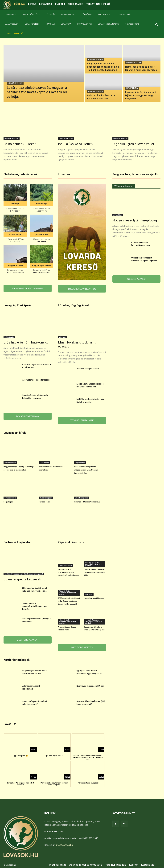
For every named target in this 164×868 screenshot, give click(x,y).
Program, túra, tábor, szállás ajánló (135, 174)
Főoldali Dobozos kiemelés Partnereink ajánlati (24, 574)
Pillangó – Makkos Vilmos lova (87, 502)
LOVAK (32, 4)
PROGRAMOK (76, 4)
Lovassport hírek (15, 433)
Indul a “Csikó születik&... (77, 144)
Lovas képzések (32, 24)
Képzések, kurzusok (71, 542)
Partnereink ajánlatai (17, 542)
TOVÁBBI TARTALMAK (28, 416)
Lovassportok (10, 463)
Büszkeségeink (46, 498)
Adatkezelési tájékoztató (86, 865)
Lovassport (11, 14)
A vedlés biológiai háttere (88, 369)
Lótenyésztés (105, 14)
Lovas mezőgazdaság (108, 24)
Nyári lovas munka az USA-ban (90, 686)
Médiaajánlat (57, 865)
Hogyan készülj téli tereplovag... (136, 220)
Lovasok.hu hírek (15, 83)
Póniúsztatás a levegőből (88, 783)
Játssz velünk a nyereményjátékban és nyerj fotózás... (35, 606)
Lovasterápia (132, 88)
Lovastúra (66, 24)
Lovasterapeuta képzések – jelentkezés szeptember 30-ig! (94, 572)
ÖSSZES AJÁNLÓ (136, 279)
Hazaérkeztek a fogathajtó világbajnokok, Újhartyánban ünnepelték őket (86, 470)
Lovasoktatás (124, 14)
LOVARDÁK (46, 4)
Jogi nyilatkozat (116, 865)
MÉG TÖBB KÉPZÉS (82, 647)
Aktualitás (118, 215)
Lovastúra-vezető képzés (94, 598)
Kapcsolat (148, 865)
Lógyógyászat (68, 14)
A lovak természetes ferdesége (36, 380)
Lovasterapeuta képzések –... (25, 579)
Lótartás (50, 14)
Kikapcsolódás (132, 24)
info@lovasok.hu (64, 845)
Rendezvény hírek (31, 14)
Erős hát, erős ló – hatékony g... (27, 342)
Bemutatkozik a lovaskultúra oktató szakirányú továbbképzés (69, 572)
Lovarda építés (84, 24)
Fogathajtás (80, 463)
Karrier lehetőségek (17, 660)
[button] (157, 25)
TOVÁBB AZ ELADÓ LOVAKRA (28, 288)
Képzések (89, 594)
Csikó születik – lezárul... (22, 144)
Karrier (133, 865)
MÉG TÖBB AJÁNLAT (27, 640)
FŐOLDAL (20, 4)
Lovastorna (44, 463)
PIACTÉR (60, 4)
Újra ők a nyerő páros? (54, 756)
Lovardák (64, 174)
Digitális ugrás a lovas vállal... (134, 144)
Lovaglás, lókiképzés (17, 305)
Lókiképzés (87, 14)
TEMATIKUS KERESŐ (98, 4)
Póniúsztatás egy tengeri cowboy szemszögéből (54, 784)
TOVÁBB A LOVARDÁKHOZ (82, 289)
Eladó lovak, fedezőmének (20, 174)
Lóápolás (50, 24)
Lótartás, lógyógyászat (73, 305)
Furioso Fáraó (45, 502)
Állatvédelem (12, 24)
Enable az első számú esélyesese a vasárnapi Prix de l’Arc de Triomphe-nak (88, 758)
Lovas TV (10, 724)
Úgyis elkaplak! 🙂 (20, 756)
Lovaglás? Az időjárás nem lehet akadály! (20, 784)
